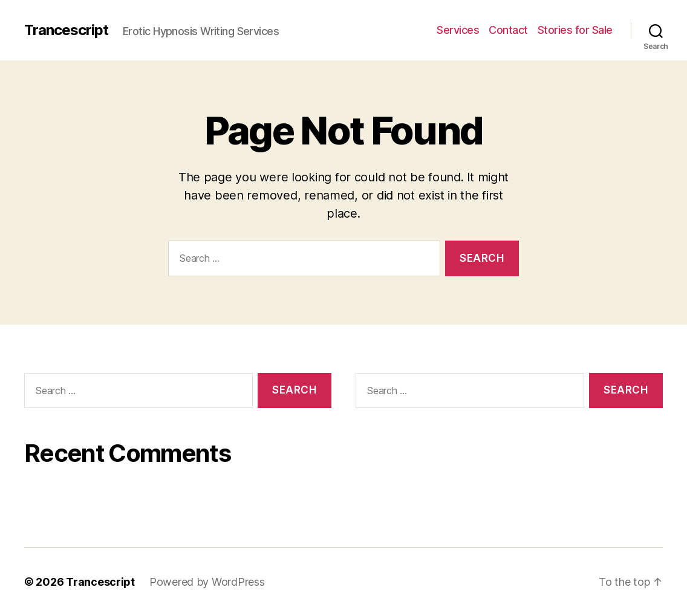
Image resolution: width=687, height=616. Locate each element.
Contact (508, 30)
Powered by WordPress (207, 582)
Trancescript (66, 30)
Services (458, 30)
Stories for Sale (575, 30)
